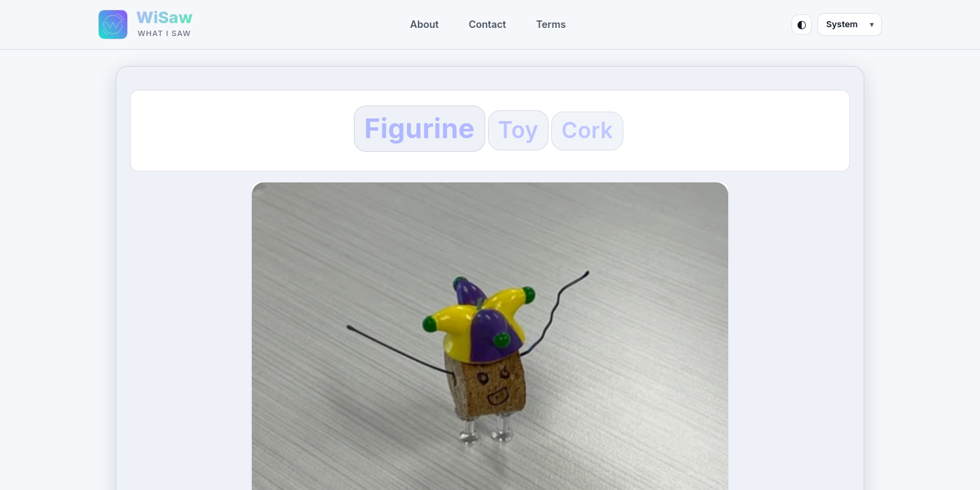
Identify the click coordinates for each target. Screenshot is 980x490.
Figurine (419, 128)
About (425, 24)
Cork (587, 130)
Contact (488, 24)
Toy (518, 130)
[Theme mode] (850, 24)
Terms (551, 24)
